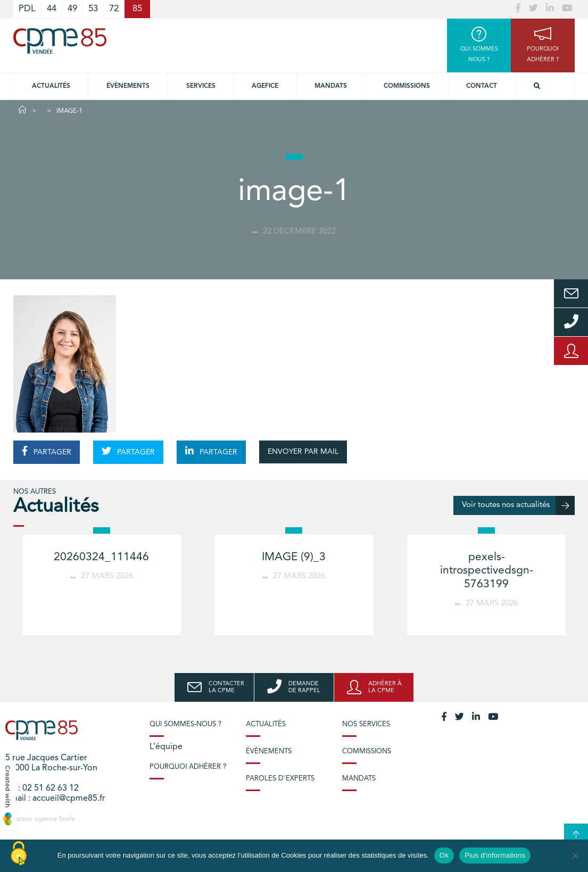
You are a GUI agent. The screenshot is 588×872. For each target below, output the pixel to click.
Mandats (331, 86)
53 (93, 9)
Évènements (128, 86)
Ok (444, 855)
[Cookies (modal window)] (19, 854)
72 (114, 9)
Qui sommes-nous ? (185, 724)
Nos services (366, 724)
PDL (27, 9)
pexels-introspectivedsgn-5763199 (487, 571)
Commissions (407, 86)
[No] (575, 856)
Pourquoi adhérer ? (188, 767)
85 (137, 9)
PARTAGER (47, 451)
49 (72, 9)
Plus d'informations (495, 855)
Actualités (51, 86)
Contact (482, 86)
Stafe (67, 819)
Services (201, 86)
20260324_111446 (101, 557)
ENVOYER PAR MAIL (303, 452)
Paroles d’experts (280, 779)
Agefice (265, 86)
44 (52, 9)
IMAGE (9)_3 (294, 557)
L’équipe (166, 747)
